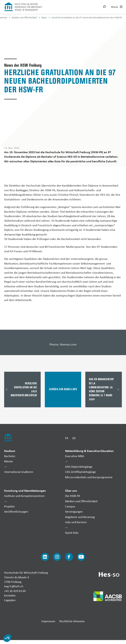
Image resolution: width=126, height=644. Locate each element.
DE (74, 438)
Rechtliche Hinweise (72, 621)
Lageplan (10, 600)
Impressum (48, 621)
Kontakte (10, 595)
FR (67, 438)
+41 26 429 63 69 (15, 591)
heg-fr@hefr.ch (14, 586)
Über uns (71, 491)
